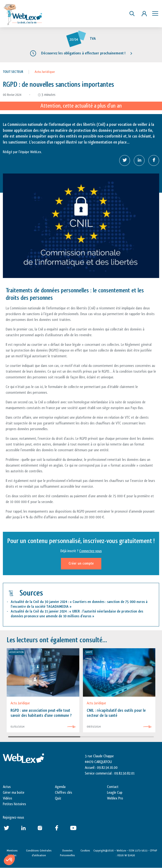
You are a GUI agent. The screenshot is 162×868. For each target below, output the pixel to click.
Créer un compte (81, 564)
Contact (113, 787)
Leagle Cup (115, 793)
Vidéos (8, 798)
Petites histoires (14, 804)
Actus (7, 787)
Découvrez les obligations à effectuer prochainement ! (83, 53)
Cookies (85, 851)
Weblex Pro (115, 798)
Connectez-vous (91, 551)
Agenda (60, 787)
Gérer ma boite (14, 793)
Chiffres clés (64, 793)
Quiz (58, 798)
